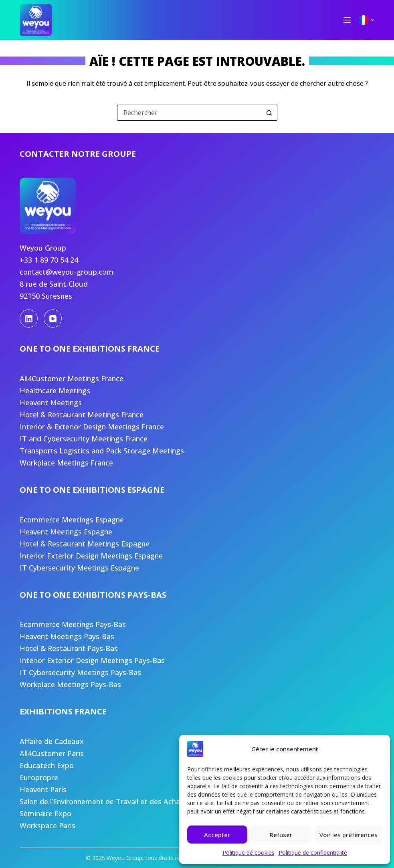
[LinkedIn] (29, 319)
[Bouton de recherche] (269, 113)
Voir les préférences (349, 835)
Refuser (281, 835)
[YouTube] (53, 319)
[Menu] (347, 20)
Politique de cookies (249, 853)
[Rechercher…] (189, 113)
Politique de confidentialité (313, 853)
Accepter (217, 835)
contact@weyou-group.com (67, 272)
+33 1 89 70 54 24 (49, 260)
